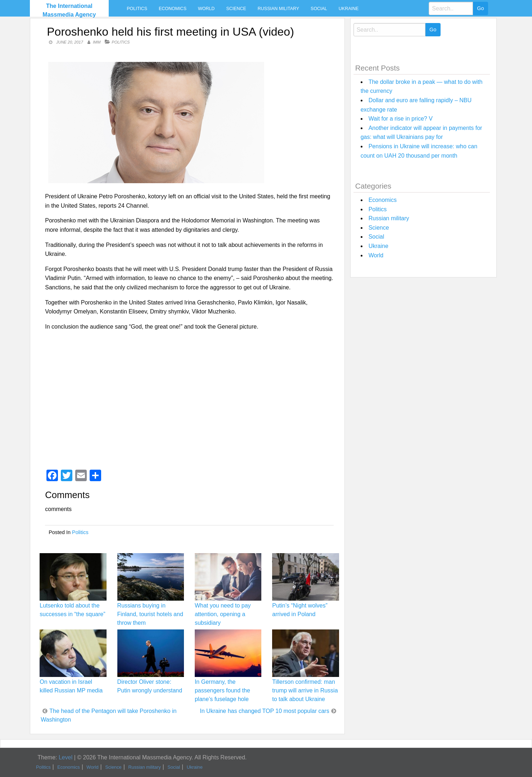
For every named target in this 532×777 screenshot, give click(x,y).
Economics (173, 9)
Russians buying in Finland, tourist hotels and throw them (150, 614)
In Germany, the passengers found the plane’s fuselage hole (222, 690)
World (206, 9)
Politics (137, 9)
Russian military (278, 9)
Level (66, 757)
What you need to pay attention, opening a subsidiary (223, 614)
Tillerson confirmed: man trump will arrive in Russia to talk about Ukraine (305, 690)
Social (319, 9)
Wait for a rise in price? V (401, 119)
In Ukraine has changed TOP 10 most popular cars (264, 711)
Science (236, 9)
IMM (97, 42)
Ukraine (349, 9)
